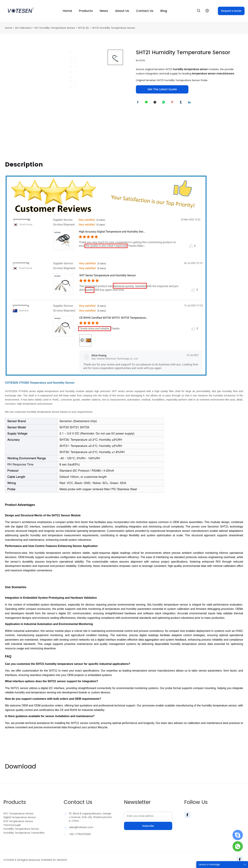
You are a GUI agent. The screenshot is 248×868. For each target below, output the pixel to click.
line (147, 103)
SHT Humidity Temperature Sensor (55, 28)
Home (67, 11)
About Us (122, 11)
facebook (138, 103)
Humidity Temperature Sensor (21, 829)
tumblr (182, 103)
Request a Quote (231, 11)
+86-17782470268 (80, 834)
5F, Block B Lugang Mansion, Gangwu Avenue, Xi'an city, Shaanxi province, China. (90, 817)
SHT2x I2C (84, 28)
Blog (164, 11)
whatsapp (164, 103)
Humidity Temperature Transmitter (24, 833)
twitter (156, 103)
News (104, 11)
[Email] (148, 816)
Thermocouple (12, 825)
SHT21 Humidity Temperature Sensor (114, 28)
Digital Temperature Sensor (20, 817)
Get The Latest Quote (162, 89)
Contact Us (145, 11)
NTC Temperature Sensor (19, 814)
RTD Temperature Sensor (18, 821)
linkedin (190, 103)
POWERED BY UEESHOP (54, 860)
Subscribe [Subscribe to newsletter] (148, 826)
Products (86, 11)
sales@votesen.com (81, 827)
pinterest (173, 103)
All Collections (23, 28)
